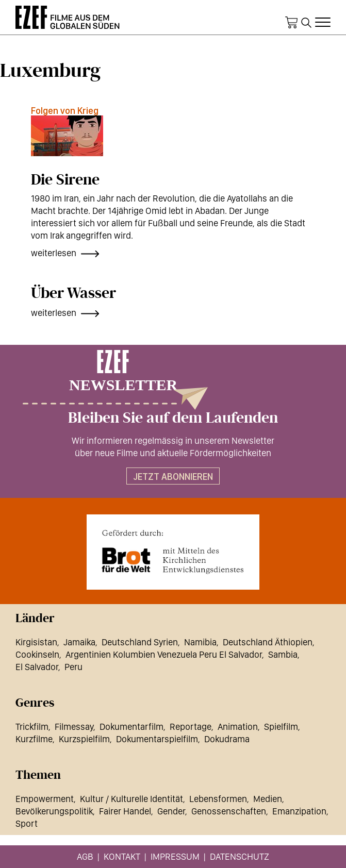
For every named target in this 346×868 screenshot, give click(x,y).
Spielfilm (281, 727)
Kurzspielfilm (84, 739)
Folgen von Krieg (65, 111)
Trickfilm (32, 727)
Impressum (175, 856)
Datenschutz (240, 856)
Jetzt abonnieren (173, 477)
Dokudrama (227, 739)
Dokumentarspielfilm (157, 739)
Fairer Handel (125, 811)
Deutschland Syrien (140, 642)
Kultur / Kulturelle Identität (131, 799)
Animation (238, 727)
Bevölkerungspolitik (54, 811)
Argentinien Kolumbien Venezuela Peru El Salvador (164, 654)
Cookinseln (37, 654)
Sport (27, 823)
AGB (85, 856)
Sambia (283, 654)
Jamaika (79, 642)
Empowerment (45, 799)
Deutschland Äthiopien (268, 642)
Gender (171, 811)
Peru (73, 667)
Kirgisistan (36, 642)
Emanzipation (299, 811)
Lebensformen (218, 799)
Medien (268, 799)
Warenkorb (291, 23)
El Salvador (37, 667)
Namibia (200, 642)
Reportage (191, 727)
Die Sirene (65, 180)
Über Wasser (73, 293)
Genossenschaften (229, 811)
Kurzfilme (34, 739)
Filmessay (74, 727)
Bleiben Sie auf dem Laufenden (173, 418)
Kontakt (122, 856)
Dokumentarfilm (131, 727)
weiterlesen (54, 253)
